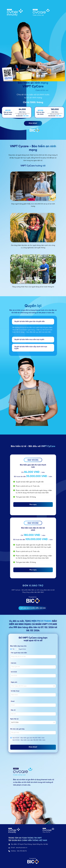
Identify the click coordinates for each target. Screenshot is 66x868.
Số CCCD (14, 672)
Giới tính (14, 663)
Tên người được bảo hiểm (19, 653)
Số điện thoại (15, 691)
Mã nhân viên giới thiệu (17, 729)
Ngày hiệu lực (14, 719)
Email (13, 701)
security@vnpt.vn (22, 848)
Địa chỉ (13, 710)
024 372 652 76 (22, 851)
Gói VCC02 (33, 523)
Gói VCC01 (33, 460)
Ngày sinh (14, 682)
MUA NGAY (33, 123)
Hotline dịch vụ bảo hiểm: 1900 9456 (33, 608)
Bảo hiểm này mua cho (18, 646)
